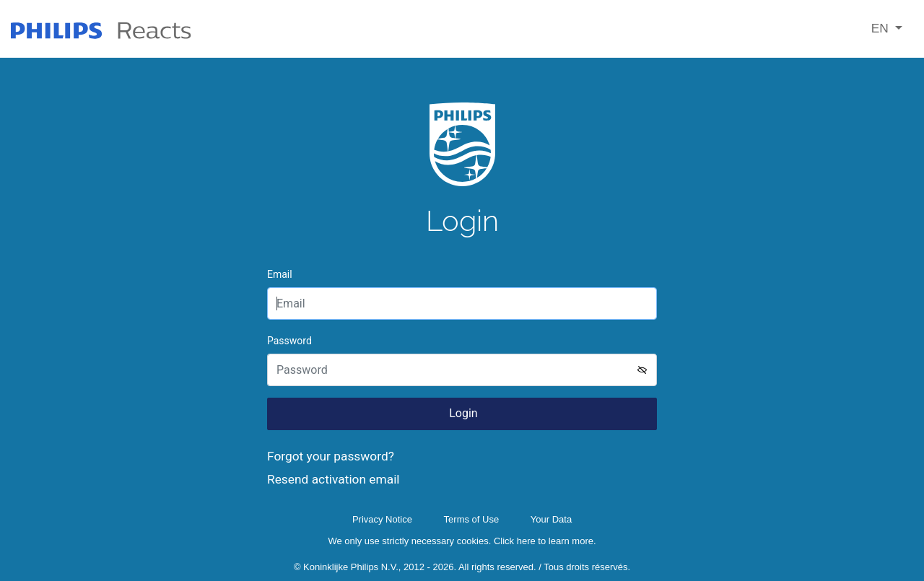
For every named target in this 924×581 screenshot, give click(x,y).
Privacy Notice (382, 519)
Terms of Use (472, 519)
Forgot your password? (331, 456)
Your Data (551, 519)
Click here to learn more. (545, 541)
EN (882, 28)
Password (289, 341)
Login (462, 413)
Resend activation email (334, 479)
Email (280, 274)
